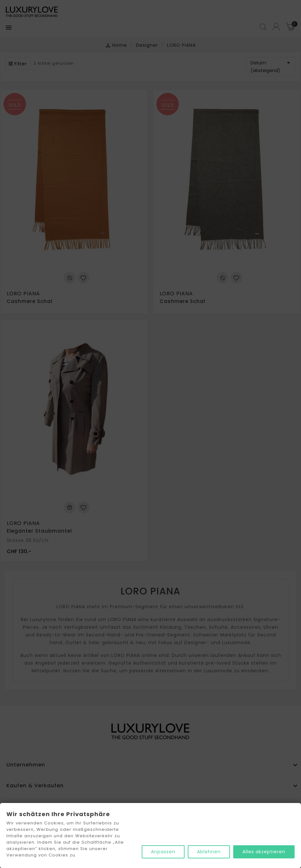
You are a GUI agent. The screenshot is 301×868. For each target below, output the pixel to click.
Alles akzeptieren (264, 852)
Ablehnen (209, 852)
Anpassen (163, 852)
